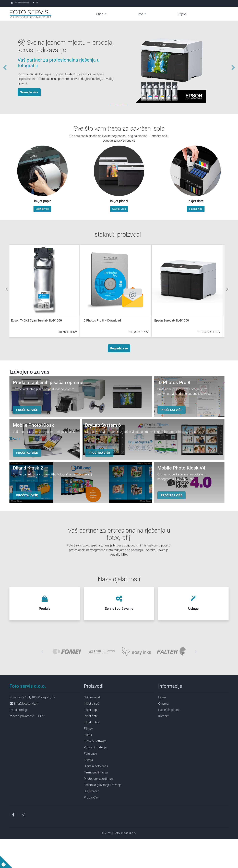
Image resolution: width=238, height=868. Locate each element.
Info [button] (141, 14)
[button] (3, 68)
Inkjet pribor (92, 751)
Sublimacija (92, 820)
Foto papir (91, 783)
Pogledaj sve (119, 348)
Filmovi (89, 758)
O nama (163, 733)
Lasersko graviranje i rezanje (103, 814)
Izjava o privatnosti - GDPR (27, 745)
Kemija (88, 789)
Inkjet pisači (92, 733)
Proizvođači (92, 826)
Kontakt (163, 745)
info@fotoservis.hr (22, 3)
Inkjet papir (91, 739)
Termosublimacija (96, 801)
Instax (88, 764)
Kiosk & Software (95, 770)
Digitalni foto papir (96, 795)
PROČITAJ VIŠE (27, 420)
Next (227, 290)
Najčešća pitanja (169, 739)
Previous (7, 290)
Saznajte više (29, 92)
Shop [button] (100, 14)
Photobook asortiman (98, 808)
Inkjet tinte (91, 745)
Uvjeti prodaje (19, 739)
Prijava (182, 14)
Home (162, 726)
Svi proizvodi (92, 726)
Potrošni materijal (96, 776)
